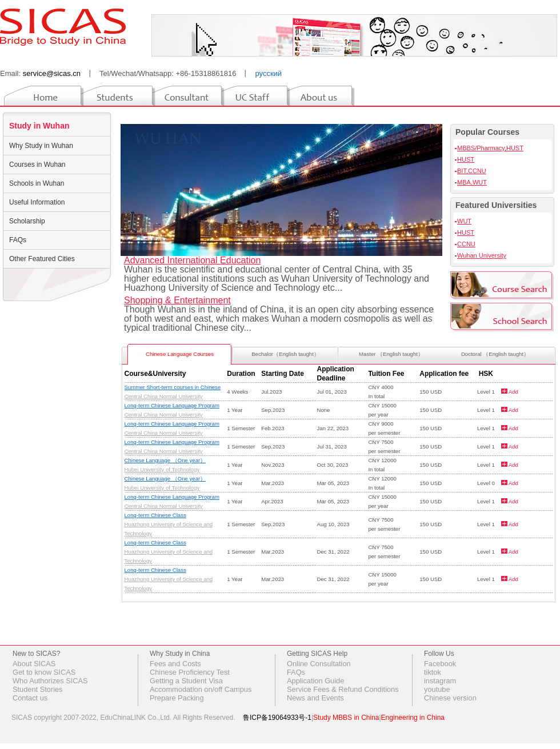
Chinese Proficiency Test (190, 672)
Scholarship (27, 221)
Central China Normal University (164, 396)
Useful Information (37, 202)
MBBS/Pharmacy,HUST (490, 148)
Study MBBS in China (346, 718)
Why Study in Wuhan (41, 146)
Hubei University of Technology (162, 469)
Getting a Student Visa (186, 681)
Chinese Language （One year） (165, 460)
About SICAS (34, 664)
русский (268, 73)
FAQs (18, 240)
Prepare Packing (177, 698)
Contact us (30, 698)
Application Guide (315, 681)
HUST (466, 159)
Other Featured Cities (42, 259)
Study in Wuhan (39, 126)
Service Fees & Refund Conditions (343, 689)
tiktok (433, 672)
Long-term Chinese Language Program (172, 405)
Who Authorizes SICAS (50, 681)
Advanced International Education (192, 260)
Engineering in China (413, 718)
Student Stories (38, 689)
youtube (437, 689)
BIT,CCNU (472, 171)
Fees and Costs (175, 664)
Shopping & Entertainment (177, 300)
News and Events (315, 698)
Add (513, 392)
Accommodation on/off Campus (201, 689)
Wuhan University (482, 255)
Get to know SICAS (44, 672)
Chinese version (450, 698)
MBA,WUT (472, 182)
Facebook (440, 664)
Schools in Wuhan (37, 183)
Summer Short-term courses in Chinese (173, 387)
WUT (464, 221)
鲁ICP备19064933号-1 (277, 718)
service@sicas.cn (52, 73)
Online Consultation (319, 664)
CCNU (466, 244)
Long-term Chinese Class (155, 515)
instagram (440, 681)
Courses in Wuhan (37, 165)
